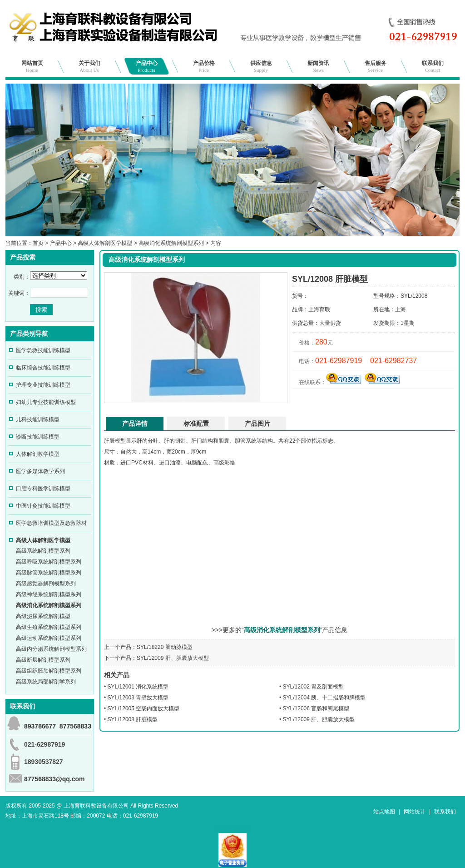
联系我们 (433, 66)
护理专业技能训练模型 (43, 385)
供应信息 (261, 66)
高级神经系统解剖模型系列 (49, 594)
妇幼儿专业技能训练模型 (46, 402)
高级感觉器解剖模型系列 (46, 584)
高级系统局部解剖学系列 (46, 682)
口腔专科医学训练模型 (43, 489)
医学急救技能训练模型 (43, 350)
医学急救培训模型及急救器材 (51, 523)
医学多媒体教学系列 (40, 471)
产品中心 (147, 66)
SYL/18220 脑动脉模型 (165, 647)
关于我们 (89, 66)
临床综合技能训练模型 (43, 368)
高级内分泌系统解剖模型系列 (51, 649)
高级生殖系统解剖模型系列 (49, 627)
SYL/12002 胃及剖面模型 (314, 687)
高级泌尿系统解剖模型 (43, 616)
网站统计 (415, 812)
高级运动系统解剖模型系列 (49, 638)
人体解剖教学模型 (38, 454)
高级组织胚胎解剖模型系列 (49, 671)
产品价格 (204, 66)
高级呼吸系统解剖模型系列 (49, 562)
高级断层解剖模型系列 (43, 660)
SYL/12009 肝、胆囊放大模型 (173, 658)
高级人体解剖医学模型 (105, 243)
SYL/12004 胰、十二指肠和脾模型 (324, 698)
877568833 (75, 726)
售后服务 (376, 66)
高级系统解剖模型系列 (43, 551)
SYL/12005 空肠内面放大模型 (144, 708)
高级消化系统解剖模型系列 (171, 243)
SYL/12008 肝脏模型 (133, 719)
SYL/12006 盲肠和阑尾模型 (316, 708)
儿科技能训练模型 (38, 419)
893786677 (40, 726)
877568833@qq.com (54, 779)
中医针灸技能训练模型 (43, 506)
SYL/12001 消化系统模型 (138, 687)
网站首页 (32, 66)
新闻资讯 (318, 66)
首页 (38, 243)
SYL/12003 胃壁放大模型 (138, 698)
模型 (120, 441)
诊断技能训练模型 (38, 437)
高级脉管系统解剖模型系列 (49, 573)
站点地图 (384, 812)
